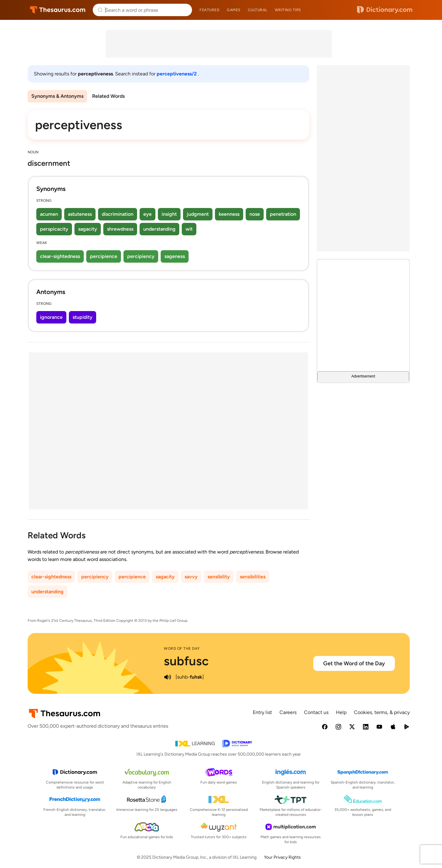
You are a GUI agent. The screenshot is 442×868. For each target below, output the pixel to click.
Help (341, 712)
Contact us (316, 712)
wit (189, 229)
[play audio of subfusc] (167, 677)
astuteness (80, 214)
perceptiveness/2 (177, 74)
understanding (159, 229)
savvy (191, 577)
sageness (175, 256)
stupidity (83, 317)
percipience (104, 256)
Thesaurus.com (58, 10)
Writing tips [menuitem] (288, 10)
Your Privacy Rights (282, 857)
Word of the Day (182, 649)
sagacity (88, 229)
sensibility (219, 577)
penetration (283, 214)
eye (147, 214)
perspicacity (54, 229)
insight (169, 214)
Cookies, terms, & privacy (382, 712)
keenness (229, 214)
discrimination (118, 214)
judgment (198, 214)
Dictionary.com (385, 10)
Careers (288, 712)
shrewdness (120, 229)
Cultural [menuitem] (258, 10)
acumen (49, 214)
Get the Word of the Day (354, 663)
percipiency (141, 256)
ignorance (51, 317)
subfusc (186, 661)
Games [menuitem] (234, 10)
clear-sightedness (60, 256)
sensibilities (253, 577)
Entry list (262, 712)
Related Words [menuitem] (108, 96)
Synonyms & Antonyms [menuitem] (57, 96)
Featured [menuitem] (209, 10)
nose (255, 214)
